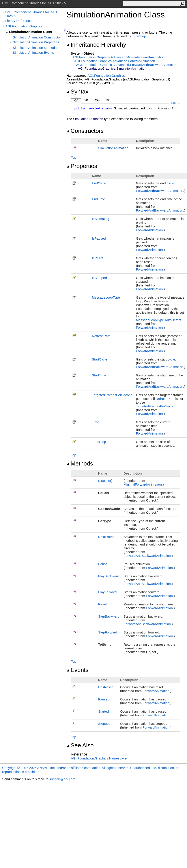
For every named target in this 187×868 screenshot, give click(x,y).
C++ (97, 100)
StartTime (99, 375)
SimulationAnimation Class (30, 32)
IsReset (98, 258)
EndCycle (99, 183)
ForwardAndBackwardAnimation (159, 191)
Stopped (104, 724)
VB (86, 100)
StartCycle (100, 359)
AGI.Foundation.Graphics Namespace (99, 758)
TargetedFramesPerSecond (112, 395)
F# (108, 100)
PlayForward (107, 592)
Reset (102, 604)
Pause (103, 564)
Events (77, 670)
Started (103, 711)
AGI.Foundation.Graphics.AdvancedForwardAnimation (115, 61)
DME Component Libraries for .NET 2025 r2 (31, 14)
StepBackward (109, 616)
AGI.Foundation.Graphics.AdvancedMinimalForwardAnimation (119, 57)
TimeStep (139, 36)
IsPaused (99, 238)
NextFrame (106, 537)
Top (73, 157)
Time (96, 422)
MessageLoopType (106, 297)
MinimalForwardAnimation (143, 484)
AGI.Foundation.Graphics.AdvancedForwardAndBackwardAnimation (127, 65)
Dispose (105, 481)
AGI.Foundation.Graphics (24, 26)
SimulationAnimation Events (33, 52)
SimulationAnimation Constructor (37, 37)
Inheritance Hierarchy (96, 45)
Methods (80, 464)
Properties (82, 166)
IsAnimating (101, 219)
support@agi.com (62, 779)
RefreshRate (101, 336)
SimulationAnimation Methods (35, 48)
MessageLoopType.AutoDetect (158, 320)
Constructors (85, 131)
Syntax (77, 92)
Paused (104, 699)
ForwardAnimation (149, 230)
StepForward (108, 632)
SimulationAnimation (113, 148)
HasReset (105, 687)
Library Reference (18, 21)
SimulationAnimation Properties (36, 42)
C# (76, 101)
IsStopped (99, 278)
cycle (170, 183)
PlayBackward (109, 576)
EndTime (98, 199)
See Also (80, 745)
